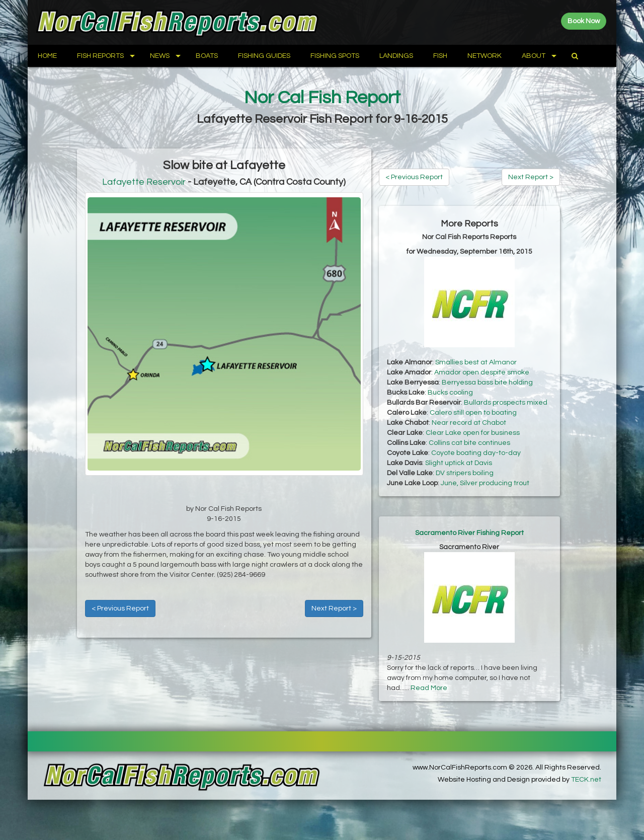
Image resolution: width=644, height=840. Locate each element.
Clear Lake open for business (473, 433)
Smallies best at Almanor (476, 362)
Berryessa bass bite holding (487, 383)
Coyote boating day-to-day (476, 453)
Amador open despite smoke (482, 372)
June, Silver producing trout (485, 483)
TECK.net (586, 780)
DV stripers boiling (465, 473)
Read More (429, 688)
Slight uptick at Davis (459, 463)
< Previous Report (120, 608)
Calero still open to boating (473, 413)
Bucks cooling (450, 393)
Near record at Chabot (469, 423)
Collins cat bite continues (469, 443)
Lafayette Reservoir (144, 182)
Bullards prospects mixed (506, 403)
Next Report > (334, 608)
